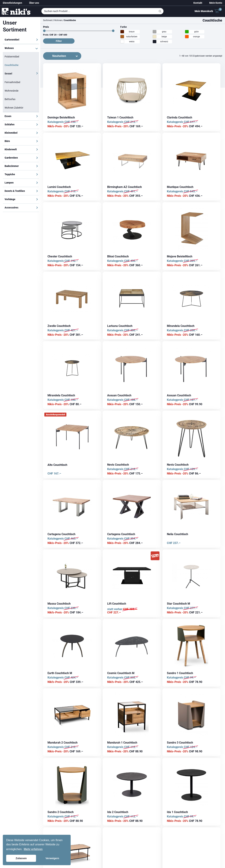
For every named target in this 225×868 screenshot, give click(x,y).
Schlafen (10, 124)
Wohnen (9, 48)
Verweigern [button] (52, 858)
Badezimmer (12, 166)
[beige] (155, 37)
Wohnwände (11, 91)
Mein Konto (216, 3)
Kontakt (198, 3)
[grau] (155, 32)
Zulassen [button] (21, 858)
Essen (8, 116)
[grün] (187, 32)
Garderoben (11, 158)
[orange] (187, 37)
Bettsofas (10, 99)
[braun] (122, 32)
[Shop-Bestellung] (62, 56)
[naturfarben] (122, 37)
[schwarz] (155, 42)
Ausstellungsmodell (55, 415)
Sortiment (48, 20)
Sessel (8, 74)
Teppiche (10, 174)
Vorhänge (10, 199)
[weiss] (122, 42)
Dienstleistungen (12, 3)
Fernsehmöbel (12, 82)
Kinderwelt (11, 149)
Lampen (9, 183)
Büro (7, 141)
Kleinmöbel (11, 133)
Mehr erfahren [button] (33, 849)
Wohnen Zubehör (14, 108)
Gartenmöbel (12, 40)
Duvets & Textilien (15, 191)
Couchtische (12, 65)
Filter (59, 41)
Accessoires (11, 208)
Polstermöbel (12, 57)
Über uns (34, 3)
